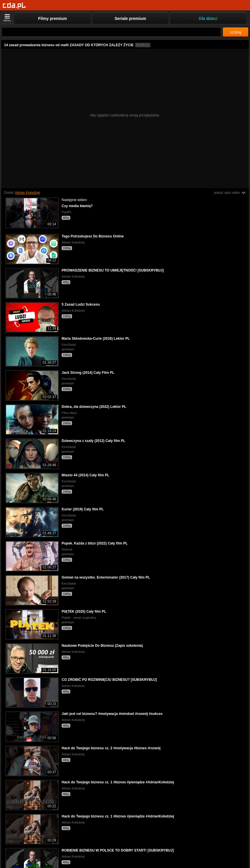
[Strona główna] (14, 6)
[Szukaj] (111, 32)
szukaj (236, 32)
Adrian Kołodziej (27, 193)
